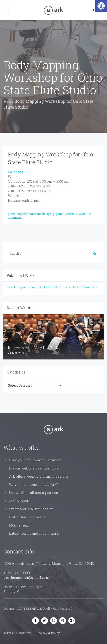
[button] (101, 6)
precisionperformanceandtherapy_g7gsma (36, 214)
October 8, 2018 (76, 214)
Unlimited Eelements (27, 517)
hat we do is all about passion (34, 493)
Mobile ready (20, 525)
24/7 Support (19, 501)
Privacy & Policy (48, 633)
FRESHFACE (33, 608)
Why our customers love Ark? (33, 484)
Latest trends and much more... (35, 533)
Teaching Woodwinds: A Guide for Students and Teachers (52, 287)
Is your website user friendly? (34, 468)
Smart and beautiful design (31, 509)
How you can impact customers (35, 460)
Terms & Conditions (18, 633)
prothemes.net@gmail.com (26, 577)
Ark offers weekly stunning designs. (39, 476)
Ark (7, 101)
